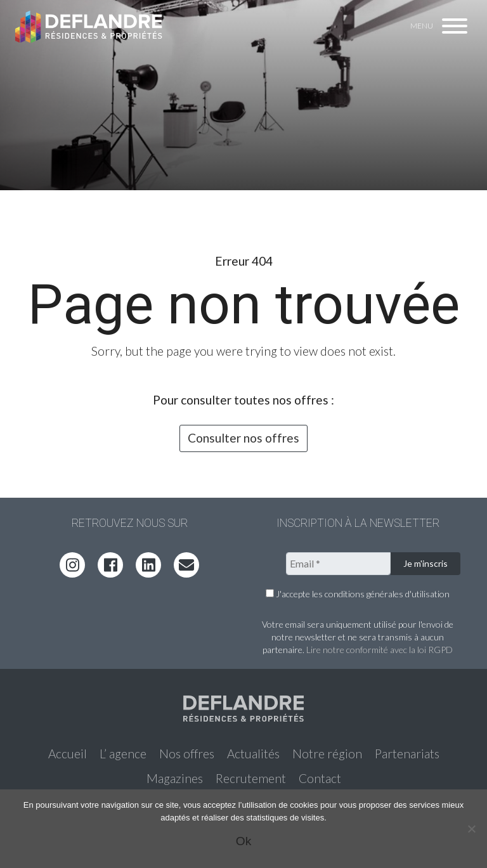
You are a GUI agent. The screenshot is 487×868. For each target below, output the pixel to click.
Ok (244, 841)
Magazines (175, 778)
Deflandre (89, 27)
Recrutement (251, 778)
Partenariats (407, 754)
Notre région (327, 754)
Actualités (253, 754)
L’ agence (123, 754)
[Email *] (338, 564)
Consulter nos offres (243, 438)
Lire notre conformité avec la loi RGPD (380, 650)
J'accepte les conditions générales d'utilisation (358, 594)
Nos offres (187, 754)
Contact (320, 778)
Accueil (68, 754)
